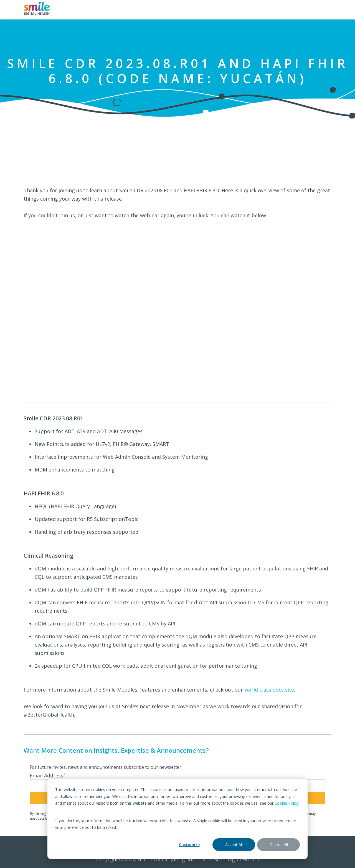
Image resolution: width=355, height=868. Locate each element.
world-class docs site (269, 690)
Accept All (234, 845)
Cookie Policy (287, 803)
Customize (189, 845)
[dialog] (177, 819)
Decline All (279, 845)
